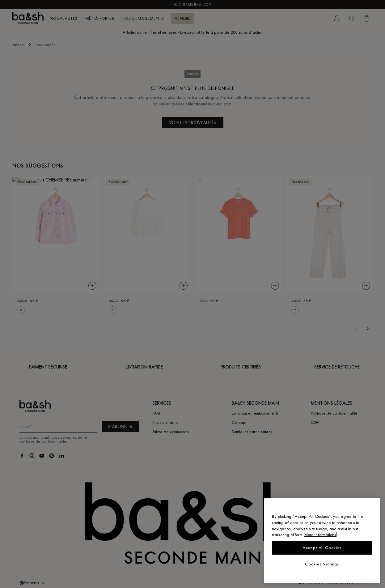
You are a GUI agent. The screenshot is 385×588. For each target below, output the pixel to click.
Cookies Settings (322, 564)
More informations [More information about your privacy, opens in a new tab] (320, 535)
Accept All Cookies (322, 548)
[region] (322, 541)
